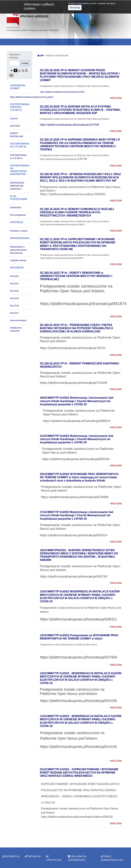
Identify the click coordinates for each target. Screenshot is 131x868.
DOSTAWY (15, 126)
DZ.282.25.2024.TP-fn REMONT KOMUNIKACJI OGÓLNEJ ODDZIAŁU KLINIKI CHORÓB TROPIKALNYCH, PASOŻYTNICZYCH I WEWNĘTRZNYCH (77, 212)
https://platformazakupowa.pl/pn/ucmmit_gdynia (32, 97)
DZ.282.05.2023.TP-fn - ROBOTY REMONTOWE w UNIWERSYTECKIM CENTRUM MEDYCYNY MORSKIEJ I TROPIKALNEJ (76, 276)
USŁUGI (14, 119)
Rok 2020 (14, 291)
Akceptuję (75, 8)
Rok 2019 (14, 298)
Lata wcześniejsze (18, 320)
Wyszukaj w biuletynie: (15, 56)
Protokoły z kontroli (19, 231)
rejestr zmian (116, 98)
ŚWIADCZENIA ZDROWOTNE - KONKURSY (17, 186)
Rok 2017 (14, 313)
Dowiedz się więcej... (107, 3)
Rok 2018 (14, 306)
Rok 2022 (14, 276)
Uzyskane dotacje (18, 260)
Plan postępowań (18, 215)
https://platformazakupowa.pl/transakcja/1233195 (62, 92)
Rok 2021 (14, 284)
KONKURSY (16, 208)
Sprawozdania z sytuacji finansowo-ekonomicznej (19, 250)
